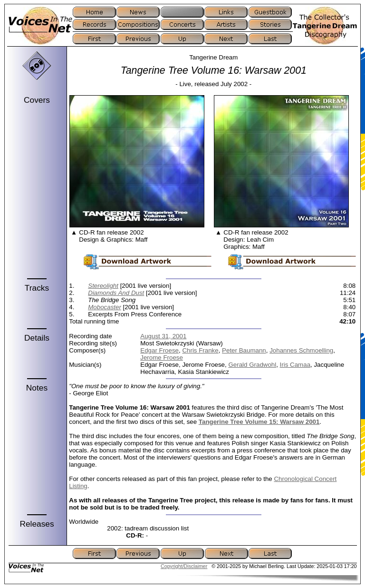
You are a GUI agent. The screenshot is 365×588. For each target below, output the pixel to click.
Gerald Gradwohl (252, 365)
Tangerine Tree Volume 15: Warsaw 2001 (259, 422)
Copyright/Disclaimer (184, 566)
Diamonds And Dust (116, 293)
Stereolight (103, 286)
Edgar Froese (159, 350)
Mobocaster (105, 307)
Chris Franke (200, 350)
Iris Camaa (295, 365)
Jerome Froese (162, 358)
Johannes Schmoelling (301, 350)
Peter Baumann (244, 350)
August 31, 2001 (163, 336)
